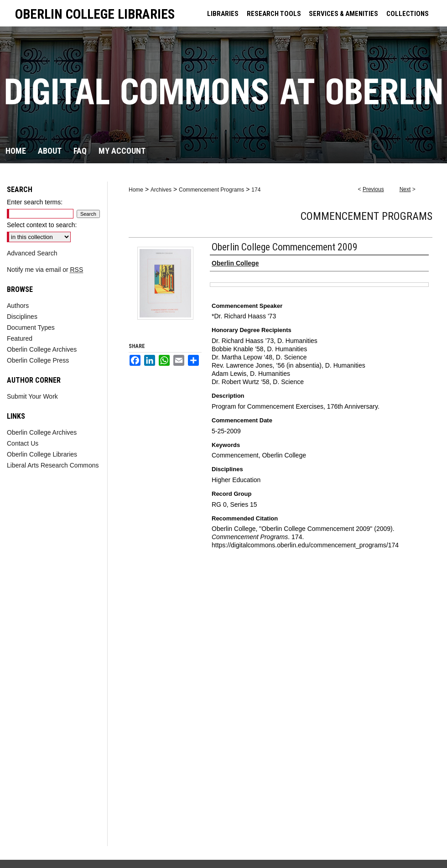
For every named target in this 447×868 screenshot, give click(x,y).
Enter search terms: (35, 202)
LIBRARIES (223, 14)
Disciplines (22, 317)
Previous (373, 189)
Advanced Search (32, 253)
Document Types (31, 327)
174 (256, 190)
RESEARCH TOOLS (274, 14)
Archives (161, 190)
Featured (20, 338)
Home (136, 190)
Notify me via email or (45, 270)
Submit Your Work (32, 396)
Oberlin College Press (38, 360)
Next (405, 189)
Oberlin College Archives (42, 349)
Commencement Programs (211, 190)
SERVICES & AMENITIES (343, 14)
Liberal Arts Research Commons (53, 465)
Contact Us (23, 443)
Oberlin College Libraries (42, 454)
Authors (18, 306)
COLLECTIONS (408, 14)
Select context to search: (42, 225)
